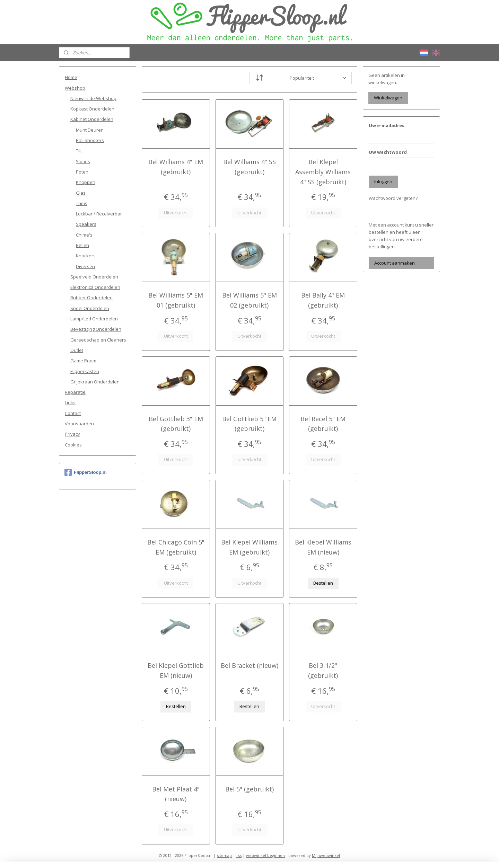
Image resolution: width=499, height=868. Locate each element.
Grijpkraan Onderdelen (95, 382)
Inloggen (383, 181)
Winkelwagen (388, 98)
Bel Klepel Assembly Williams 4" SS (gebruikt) (323, 172)
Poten (82, 172)
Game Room (83, 361)
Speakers (86, 224)
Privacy (72, 434)
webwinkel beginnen (265, 855)
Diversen (85, 266)
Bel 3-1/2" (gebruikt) (323, 670)
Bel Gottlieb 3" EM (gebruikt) (176, 424)
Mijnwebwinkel (326, 855)
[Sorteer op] (301, 78)
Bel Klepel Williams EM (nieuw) (323, 547)
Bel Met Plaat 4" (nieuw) (176, 794)
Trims (82, 203)
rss (239, 855)
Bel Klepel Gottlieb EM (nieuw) (176, 670)
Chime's (84, 235)
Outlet (77, 350)
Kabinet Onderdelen (92, 119)
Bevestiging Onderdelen (96, 329)
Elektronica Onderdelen (95, 287)
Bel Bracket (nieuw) (249, 665)
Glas (81, 193)
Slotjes (83, 161)
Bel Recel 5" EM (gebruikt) (323, 424)
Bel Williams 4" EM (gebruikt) (176, 167)
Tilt (79, 151)
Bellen (82, 245)
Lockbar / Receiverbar (99, 214)
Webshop (75, 88)
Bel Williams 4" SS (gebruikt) (249, 167)
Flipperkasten (85, 371)
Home (71, 77)
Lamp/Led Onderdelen (94, 319)
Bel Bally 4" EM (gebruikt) (323, 300)
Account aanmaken (395, 263)
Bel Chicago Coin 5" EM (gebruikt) (176, 547)
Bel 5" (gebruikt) (249, 789)
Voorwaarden (79, 424)
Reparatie (75, 392)
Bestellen (323, 583)
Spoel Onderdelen (90, 308)
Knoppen (86, 182)
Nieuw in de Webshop (93, 98)
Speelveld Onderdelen (94, 277)
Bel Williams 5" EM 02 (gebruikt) (249, 300)
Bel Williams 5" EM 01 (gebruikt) (176, 300)
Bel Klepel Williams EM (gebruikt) (249, 547)
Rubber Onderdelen (91, 298)
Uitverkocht (176, 213)
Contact (73, 413)
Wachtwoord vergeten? (393, 198)
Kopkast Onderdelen (92, 109)
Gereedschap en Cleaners (98, 340)
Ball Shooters (90, 140)
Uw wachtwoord (388, 152)
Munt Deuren (90, 130)
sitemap (224, 855)
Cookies (73, 445)
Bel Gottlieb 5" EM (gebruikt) (249, 424)
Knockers (86, 256)
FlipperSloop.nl (86, 472)
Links (70, 402)
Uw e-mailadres (387, 125)
